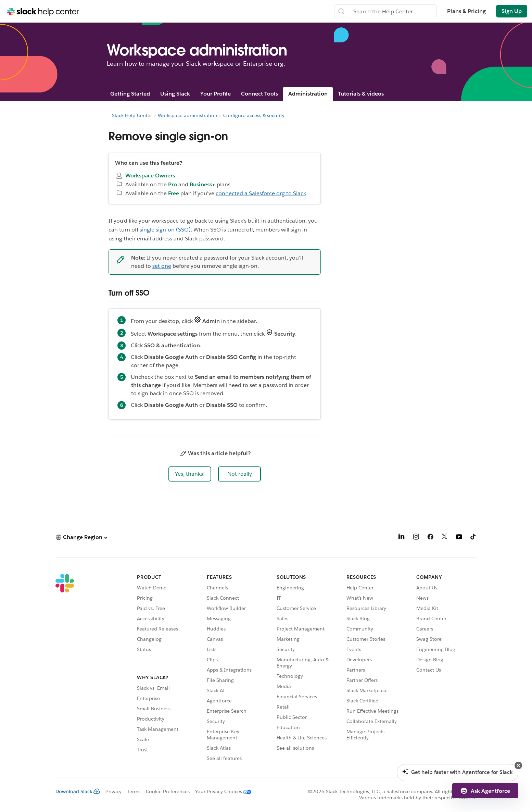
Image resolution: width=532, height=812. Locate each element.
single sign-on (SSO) (165, 230)
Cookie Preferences (168, 791)
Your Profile (216, 94)
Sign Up (512, 11)
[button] (190, 474)
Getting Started (130, 94)
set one (162, 266)
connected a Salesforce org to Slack (261, 193)
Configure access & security (254, 115)
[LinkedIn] (402, 538)
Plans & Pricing (466, 11)
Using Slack (175, 94)
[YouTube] (459, 538)
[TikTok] (473, 538)
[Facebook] (430, 538)
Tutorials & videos (361, 94)
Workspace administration (188, 115)
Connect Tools (259, 94)
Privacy (113, 791)
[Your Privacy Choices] (220, 791)
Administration (308, 94)
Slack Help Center (132, 115)
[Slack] (65, 669)
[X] (445, 538)
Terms (134, 791)
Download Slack (78, 791)
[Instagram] (416, 538)
